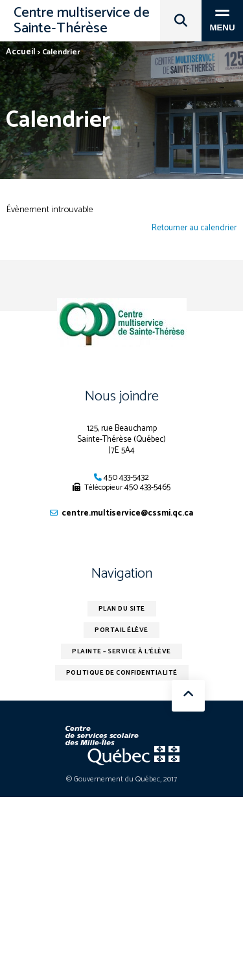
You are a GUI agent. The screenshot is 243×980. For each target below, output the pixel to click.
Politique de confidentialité (122, 673)
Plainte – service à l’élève (121, 651)
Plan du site (122, 609)
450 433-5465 (147, 487)
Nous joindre (122, 397)
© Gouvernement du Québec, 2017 (121, 779)
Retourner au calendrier (194, 229)
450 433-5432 (126, 478)
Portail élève (121, 630)
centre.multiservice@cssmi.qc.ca (127, 513)
